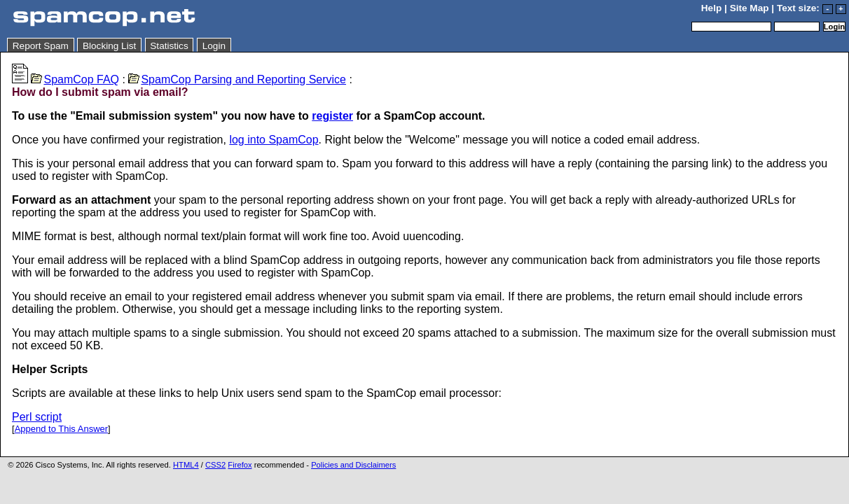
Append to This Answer (61, 429)
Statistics (169, 46)
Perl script (37, 417)
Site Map (750, 8)
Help (711, 8)
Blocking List (109, 46)
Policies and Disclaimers (353, 465)
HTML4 (186, 465)
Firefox (240, 465)
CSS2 (215, 465)
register (332, 116)
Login (214, 46)
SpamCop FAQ (75, 79)
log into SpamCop (274, 140)
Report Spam (41, 46)
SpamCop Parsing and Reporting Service (237, 79)
